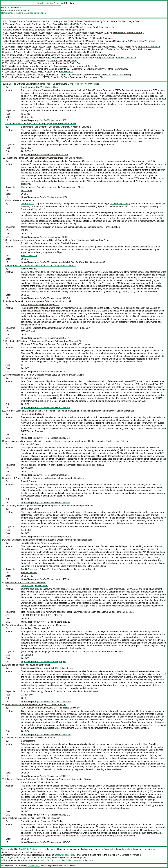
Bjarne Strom (78, 30)
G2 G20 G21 (27, 468)
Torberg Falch (44, 30)
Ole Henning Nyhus (61, 30)
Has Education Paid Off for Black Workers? (26, 60)
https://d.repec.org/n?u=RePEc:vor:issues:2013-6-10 (46, 734)
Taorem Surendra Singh (149, 47)
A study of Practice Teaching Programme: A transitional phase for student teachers (44, 52)
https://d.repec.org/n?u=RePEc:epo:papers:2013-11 (46, 622)
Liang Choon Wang (106, 55)
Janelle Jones (70, 60)
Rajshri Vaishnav (87, 35)
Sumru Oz (110, 27)
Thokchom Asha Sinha (95, 77)
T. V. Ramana (76, 69)
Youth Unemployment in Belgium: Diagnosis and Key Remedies (36, 63)
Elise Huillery (119, 33)
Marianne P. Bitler (95, 41)
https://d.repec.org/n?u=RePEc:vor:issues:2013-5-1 (46, 298)
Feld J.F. (95, 66)
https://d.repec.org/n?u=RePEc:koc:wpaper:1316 (44, 197)
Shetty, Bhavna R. (83, 38)
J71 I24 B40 (27, 695)
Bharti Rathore (66, 72)
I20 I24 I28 (26, 148)
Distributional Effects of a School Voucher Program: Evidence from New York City (44, 41)
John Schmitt (56, 60)
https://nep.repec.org (64, 855)
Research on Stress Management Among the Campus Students (36, 69)
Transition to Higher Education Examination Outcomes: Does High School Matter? (44, 27)
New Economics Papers (49, 3)
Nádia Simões (8, 13)
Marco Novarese (131, 855)
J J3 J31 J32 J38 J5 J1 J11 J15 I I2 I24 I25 (41, 615)
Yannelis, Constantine (126, 58)
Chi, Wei (122, 21)
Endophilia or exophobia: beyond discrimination (28, 66)
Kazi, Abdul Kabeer (142, 49)
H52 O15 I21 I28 (29, 256)
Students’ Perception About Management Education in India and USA (38, 38)
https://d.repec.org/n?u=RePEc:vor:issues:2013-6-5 (46, 842)
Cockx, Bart (75, 63)
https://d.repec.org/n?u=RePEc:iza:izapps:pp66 (44, 662)
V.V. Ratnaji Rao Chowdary (115, 69)
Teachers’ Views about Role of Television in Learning (30, 72)
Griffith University (74, 860)
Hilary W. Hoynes (147, 41)
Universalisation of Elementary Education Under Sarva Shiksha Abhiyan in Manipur (45, 44)
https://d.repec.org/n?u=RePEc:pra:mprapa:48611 (45, 475)
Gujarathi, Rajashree (103, 38)
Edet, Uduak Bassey (121, 74)
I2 (22, 365)
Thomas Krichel (34, 866)
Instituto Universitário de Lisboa (31, 13)
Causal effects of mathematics (20, 30)
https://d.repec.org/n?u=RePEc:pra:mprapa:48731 (45, 120)
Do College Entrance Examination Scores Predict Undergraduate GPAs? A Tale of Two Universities (52, 21)
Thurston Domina (112, 41)
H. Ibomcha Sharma (97, 44)
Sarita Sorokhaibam (73, 77)
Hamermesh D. (83, 66)
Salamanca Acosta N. (64, 66)
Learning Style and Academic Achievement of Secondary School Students (40, 35)
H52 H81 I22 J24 (29, 573)
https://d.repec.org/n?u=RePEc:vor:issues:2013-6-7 (46, 776)
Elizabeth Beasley (135, 33)
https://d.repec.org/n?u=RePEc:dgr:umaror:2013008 (46, 701)
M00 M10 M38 (28, 331)
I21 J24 (25, 230)
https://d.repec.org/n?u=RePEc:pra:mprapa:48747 (45, 338)
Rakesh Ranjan (95, 52)
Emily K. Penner (130, 41)
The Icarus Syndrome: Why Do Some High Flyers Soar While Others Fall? (41, 24)
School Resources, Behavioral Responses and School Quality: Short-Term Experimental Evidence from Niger (57, 33)
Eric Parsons (86, 24)
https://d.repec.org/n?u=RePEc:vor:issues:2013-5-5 (46, 502)
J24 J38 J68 (27, 655)
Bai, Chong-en (110, 21)
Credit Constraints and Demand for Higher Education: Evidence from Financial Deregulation (49, 58)
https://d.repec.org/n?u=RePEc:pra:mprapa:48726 (45, 579)
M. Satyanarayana (92, 69)
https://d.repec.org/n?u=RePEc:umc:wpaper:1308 (45, 155)
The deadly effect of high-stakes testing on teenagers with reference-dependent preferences (49, 55)
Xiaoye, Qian (133, 21)
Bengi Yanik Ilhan (95, 27)
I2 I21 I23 (26, 114)
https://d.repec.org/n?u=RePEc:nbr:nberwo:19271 (45, 372)
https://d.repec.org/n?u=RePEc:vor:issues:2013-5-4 (46, 438)
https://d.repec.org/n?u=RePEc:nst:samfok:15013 (45, 237)
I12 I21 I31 (26, 530)
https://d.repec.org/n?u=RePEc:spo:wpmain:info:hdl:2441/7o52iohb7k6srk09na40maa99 (63, 262)
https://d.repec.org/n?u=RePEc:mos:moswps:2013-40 (47, 537)
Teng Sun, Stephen (105, 58)
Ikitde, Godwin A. (103, 74)
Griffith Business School (51, 860)
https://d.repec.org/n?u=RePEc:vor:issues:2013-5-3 (46, 408)
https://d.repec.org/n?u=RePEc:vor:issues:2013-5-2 (46, 815)
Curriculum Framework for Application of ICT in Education (33, 77)
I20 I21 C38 (27, 191)
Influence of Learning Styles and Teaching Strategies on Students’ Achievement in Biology (48, 74)
